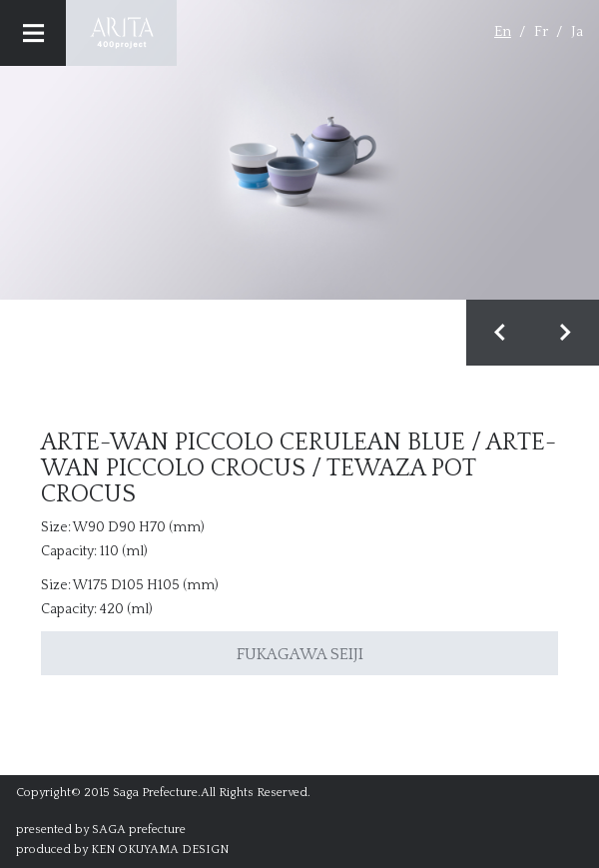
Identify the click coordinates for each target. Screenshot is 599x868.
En (503, 31)
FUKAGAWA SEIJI (300, 654)
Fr (541, 31)
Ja (577, 31)
